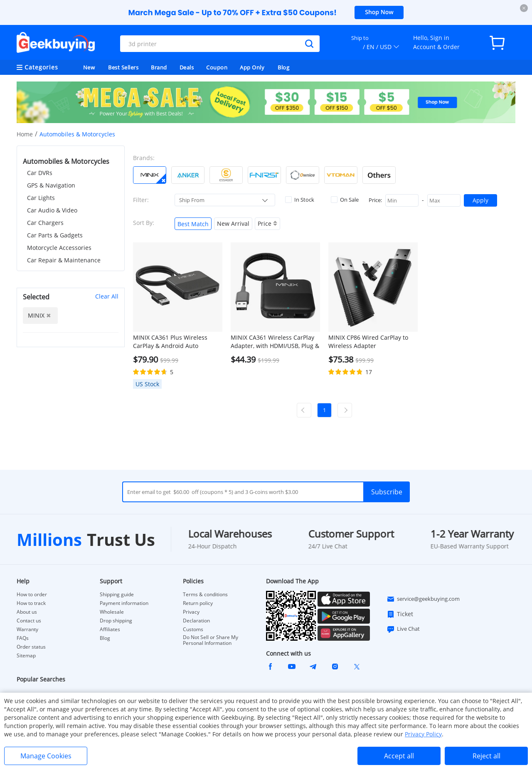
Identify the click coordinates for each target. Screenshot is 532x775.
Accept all (399, 756)
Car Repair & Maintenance (64, 260)
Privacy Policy (423, 734)
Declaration (196, 621)
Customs (193, 629)
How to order (32, 595)
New (89, 67)
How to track (31, 603)
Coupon (217, 67)
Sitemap (26, 655)
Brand (159, 67)
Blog (283, 67)
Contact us (29, 621)
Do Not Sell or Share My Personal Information (211, 640)
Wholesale (112, 612)
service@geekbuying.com (423, 599)
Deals (187, 67)
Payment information (124, 603)
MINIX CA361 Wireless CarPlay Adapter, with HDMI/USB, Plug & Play (275, 342)
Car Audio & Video (52, 210)
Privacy (191, 612)
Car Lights (41, 198)
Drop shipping (116, 621)
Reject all (486, 756)
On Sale (345, 200)
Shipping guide (117, 595)
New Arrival (233, 223)
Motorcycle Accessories (59, 248)
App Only (252, 67)
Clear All (107, 296)
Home (25, 134)
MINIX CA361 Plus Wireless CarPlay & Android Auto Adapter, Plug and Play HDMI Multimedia (173, 342)
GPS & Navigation (51, 185)
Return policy (198, 603)
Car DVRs (40, 173)
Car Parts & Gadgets (55, 235)
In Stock (300, 200)
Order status (31, 647)
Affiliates (110, 629)
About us (27, 612)
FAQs (23, 638)
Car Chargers (45, 223)
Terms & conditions (205, 595)
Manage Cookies (46, 756)
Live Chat (403, 629)
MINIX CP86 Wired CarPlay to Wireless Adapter (368, 342)
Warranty (27, 629)
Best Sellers (123, 67)
